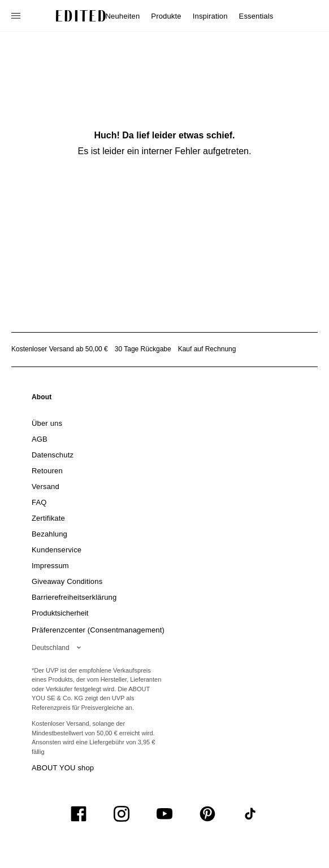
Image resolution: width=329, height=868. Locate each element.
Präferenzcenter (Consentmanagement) (98, 630)
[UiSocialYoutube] (164, 814)
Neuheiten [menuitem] (123, 16)
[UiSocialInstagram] (122, 814)
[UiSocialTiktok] (250, 814)
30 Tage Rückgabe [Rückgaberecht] (143, 349)
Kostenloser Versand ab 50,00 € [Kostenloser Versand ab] (60, 349)
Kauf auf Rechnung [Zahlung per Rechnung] (207, 349)
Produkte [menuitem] (166, 16)
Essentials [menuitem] (256, 16)
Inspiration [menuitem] (210, 16)
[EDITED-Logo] (81, 16)
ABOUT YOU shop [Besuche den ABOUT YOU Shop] (63, 768)
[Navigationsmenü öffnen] (17, 16)
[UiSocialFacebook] (79, 814)
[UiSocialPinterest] (207, 814)
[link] (42, 399)
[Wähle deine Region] (59, 648)
